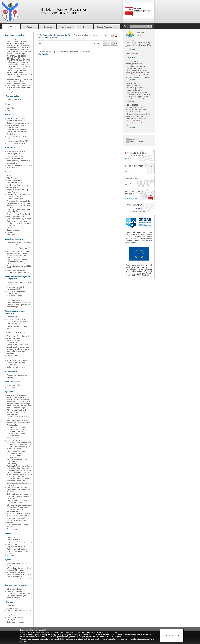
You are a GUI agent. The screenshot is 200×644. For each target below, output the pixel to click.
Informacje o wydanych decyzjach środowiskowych (17, 320)
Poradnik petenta (14, 154)
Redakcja (11, 606)
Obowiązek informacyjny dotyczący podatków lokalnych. (19, 592)
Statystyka (11, 620)
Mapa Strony (66, 27)
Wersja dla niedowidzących (136, 141)
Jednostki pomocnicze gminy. (18, 123)
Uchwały (10, 232)
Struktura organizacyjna (16, 151)
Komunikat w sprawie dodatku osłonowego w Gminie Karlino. (19, 422)
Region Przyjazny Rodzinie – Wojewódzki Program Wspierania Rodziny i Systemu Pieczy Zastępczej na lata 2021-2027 (19, 264)
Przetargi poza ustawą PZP (17, 141)
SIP (84, 27)
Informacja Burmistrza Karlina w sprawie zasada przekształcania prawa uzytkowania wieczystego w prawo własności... (19, 446)
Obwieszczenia (13, 317)
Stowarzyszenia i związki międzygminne (16, 126)
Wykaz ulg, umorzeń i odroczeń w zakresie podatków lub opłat (19, 514)
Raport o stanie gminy (15, 216)
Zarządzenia (12, 235)
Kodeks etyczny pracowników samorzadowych (18, 162)
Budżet (10, 176)
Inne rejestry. (12, 555)
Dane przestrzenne (14, 180)
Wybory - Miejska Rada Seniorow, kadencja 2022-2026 (19, 573)
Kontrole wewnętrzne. (15, 158)
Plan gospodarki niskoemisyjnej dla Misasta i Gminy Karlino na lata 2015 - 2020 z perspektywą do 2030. (19, 204)
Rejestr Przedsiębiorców (107, 27)
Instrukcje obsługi (14, 608)
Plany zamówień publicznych (18, 136)
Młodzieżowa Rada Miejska (17, 185)
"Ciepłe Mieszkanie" (15, 438)
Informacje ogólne (14, 385)
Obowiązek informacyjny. (16, 589)
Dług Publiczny (13, 178)
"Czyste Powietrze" (14, 440)
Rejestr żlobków (13, 537)
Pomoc (29, 27)
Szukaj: (127, 26)
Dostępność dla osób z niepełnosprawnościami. (16, 614)
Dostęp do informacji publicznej (19, 610)
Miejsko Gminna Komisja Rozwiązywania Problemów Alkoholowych (17, 132)
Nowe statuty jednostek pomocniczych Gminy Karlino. (18, 271)
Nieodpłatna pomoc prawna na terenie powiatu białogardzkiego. (19, 86)
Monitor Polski (12, 187)
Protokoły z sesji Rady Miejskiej (19, 214)
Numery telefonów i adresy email (20, 165)
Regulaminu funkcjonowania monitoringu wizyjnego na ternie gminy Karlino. (19, 223)
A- (108, 36)
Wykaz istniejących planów (17, 360)
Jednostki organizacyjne (16, 121)
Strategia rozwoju (14, 230)
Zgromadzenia (12, 529)
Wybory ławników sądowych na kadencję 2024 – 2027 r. (19, 569)
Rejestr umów (12, 544)
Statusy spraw (12, 168)
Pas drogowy (12, 464)
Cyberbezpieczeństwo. (16, 617)
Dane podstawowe (14, 100)
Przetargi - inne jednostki (16, 143)
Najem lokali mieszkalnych (17, 487)
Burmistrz (11, 108)
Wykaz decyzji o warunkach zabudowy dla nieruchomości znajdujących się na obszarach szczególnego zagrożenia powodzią (19, 349)
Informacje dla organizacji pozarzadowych (17, 292)
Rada (9, 110)
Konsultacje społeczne (16, 300)
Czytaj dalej (131, 50)
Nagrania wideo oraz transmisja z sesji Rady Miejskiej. (19, 195)
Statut (9, 228)
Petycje (10, 522)
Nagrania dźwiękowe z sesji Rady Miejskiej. (18, 191)
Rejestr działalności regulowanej (19, 542)
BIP (11, 27)
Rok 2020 (68, 35)
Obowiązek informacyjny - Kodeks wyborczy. (17, 597)
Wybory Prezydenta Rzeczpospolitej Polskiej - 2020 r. (19, 579)
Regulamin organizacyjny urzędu (20, 219)
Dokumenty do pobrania (16, 324)
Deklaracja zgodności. (15, 622)
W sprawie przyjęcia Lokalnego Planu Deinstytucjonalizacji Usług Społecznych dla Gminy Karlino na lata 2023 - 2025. (19, 246)
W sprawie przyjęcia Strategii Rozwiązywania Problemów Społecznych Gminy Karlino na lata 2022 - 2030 (19, 254)
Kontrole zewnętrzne (15, 156)
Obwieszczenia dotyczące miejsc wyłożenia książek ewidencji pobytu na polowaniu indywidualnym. (20, 508)
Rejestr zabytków (14, 540)
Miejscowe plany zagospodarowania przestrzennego (14, 340)
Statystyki (48, 27)
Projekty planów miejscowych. (18, 336)
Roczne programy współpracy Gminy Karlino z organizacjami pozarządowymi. (19, 305)
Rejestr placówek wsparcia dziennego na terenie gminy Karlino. (18, 551)
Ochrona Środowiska (15, 199)
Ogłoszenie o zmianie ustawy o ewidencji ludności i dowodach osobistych (19, 496)
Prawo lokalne (48, 35)
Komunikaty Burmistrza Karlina (19, 39)
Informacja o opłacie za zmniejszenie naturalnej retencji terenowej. (19, 483)
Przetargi (10, 139)
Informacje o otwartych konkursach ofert (16, 288)
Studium (10, 358)
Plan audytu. (12, 387)
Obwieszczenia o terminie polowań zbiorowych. (17, 502)
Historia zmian (43, 54)
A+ (106, 36)
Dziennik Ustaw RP (14, 183)
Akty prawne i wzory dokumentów (15, 297)
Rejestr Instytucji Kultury (16, 547)
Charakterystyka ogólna (16, 118)
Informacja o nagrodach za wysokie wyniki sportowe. (17, 519)
